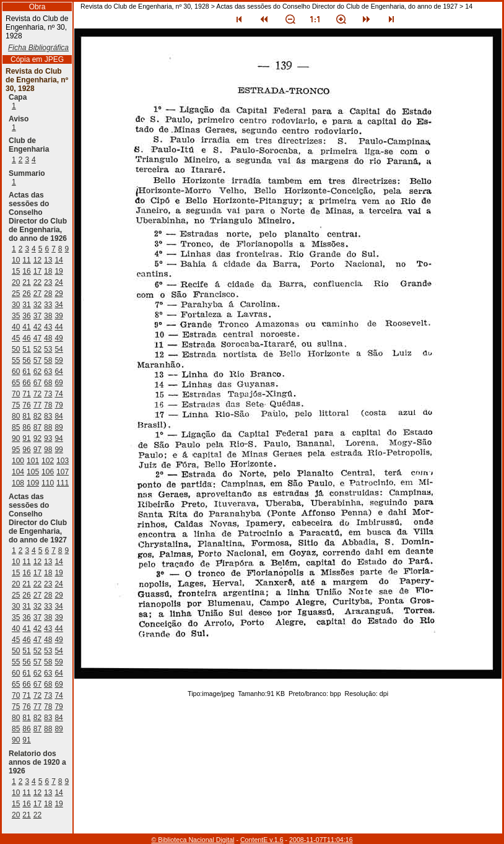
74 (59, 394)
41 (26, 327)
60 (16, 372)
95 (16, 450)
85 (16, 427)
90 (16, 438)
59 (59, 360)
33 (48, 305)
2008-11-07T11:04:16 (321, 840)
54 (59, 349)
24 (59, 282)
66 (26, 383)
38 (48, 316)
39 (59, 316)
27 (37, 294)
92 (37, 438)
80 (16, 416)
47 (37, 338)
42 (37, 327)
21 (26, 282)
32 (37, 305)
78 (48, 405)
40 (16, 327)
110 (48, 483)
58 (48, 360)
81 (26, 416)
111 (63, 483)
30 (16, 305)
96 (26, 450)
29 (59, 294)
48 (48, 338)
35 (16, 316)
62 (37, 372)
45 (16, 338)
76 (26, 405)
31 (26, 305)
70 (16, 394)
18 (48, 271)
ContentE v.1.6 (262, 840)
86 (26, 427)
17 (37, 271)
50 (16, 349)
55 (16, 360)
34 (59, 305)
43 (48, 327)
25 (16, 294)
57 (37, 360)
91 (26, 438)
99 (59, 450)
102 (48, 461)
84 (59, 416)
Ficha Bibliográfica (38, 48)
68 (48, 383)
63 (48, 372)
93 (48, 438)
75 (16, 405)
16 (26, 271)
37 (37, 316)
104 (18, 472)
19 (59, 271)
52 (37, 349)
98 (48, 450)
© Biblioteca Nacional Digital (193, 840)
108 (18, 483)
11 (26, 260)
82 (37, 416)
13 (48, 260)
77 (37, 405)
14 (59, 260)
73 (48, 394)
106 (48, 472)
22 (37, 282)
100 (18, 461)
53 (48, 349)
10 (16, 260)
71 (26, 394)
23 (48, 282)
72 (37, 394)
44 (59, 327)
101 (33, 461)
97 (37, 450)
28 (48, 294)
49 (59, 338)
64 (59, 372)
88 (48, 427)
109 (33, 483)
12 (37, 260)
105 (33, 472)
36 (26, 316)
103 (63, 461)
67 (37, 383)
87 (37, 427)
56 (26, 360)
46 (26, 338)
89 (59, 427)
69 (59, 383)
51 (26, 349)
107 (63, 472)
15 (16, 271)
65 (16, 383)
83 (48, 416)
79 (59, 405)
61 (26, 372)
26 (26, 294)
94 (59, 438)
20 (16, 282)
